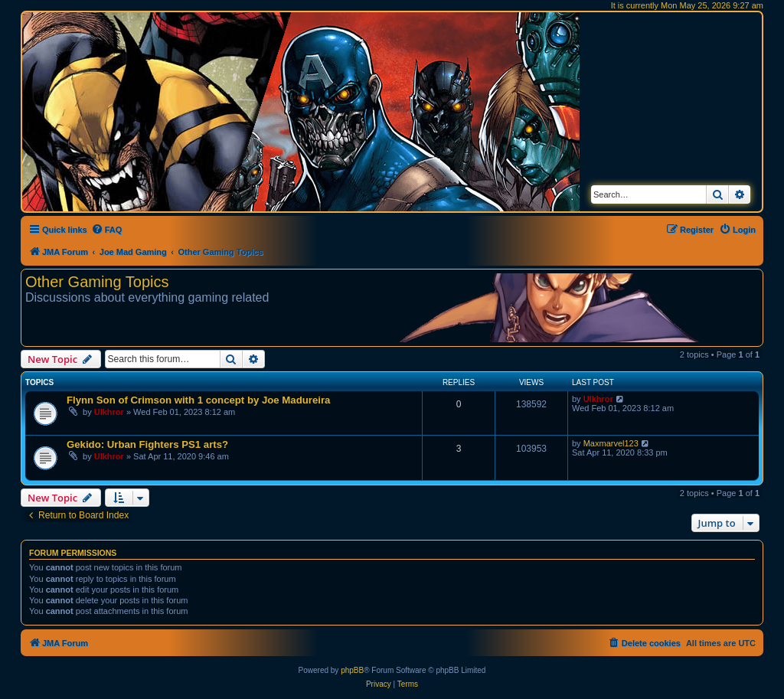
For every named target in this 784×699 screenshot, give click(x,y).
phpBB (352, 670)
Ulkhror (109, 412)
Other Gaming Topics (97, 282)
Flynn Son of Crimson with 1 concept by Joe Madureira (198, 400)
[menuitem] (107, 230)
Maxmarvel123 (611, 443)
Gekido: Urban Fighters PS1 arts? (147, 444)
